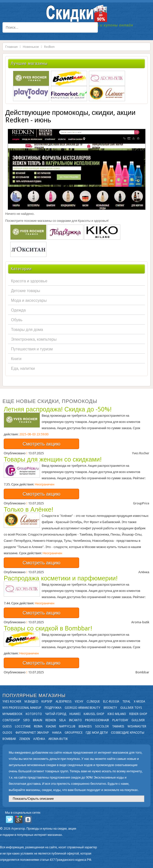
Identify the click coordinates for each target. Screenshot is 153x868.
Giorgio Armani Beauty (82, 708)
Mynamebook (12, 714)
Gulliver (138, 720)
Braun (38, 720)
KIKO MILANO (117, 714)
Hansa (57, 733)
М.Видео (31, 702)
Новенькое (31, 47)
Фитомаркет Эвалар (32, 733)
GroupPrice (74, 733)
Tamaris (118, 726)
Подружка (53, 708)
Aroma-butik (58, 739)
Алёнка (39, 739)
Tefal (126, 702)
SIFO (26, 720)
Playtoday (120, 720)
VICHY (79, 702)
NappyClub (67, 726)
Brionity (110, 708)
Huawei (75, 714)
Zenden (25, 739)
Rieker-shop (138, 714)
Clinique (93, 702)
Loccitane (23, 726)
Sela (62, 720)
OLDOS (7, 733)
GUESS (7, 726)
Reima (38, 726)
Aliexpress (64, 702)
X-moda (139, 702)
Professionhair (97, 720)
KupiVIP (47, 702)
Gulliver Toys (131, 708)
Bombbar (9, 739)
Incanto (75, 720)
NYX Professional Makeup (22, 708)
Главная (11, 47)
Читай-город (56, 714)
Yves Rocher (12, 702)
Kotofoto (34, 714)
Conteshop (11, 720)
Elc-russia (111, 702)
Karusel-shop (94, 714)
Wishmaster (137, 726)
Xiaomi (51, 726)
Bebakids (85, 726)
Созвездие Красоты (127, 733)
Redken (51, 720)
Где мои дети (97, 733)
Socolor (102, 726)
